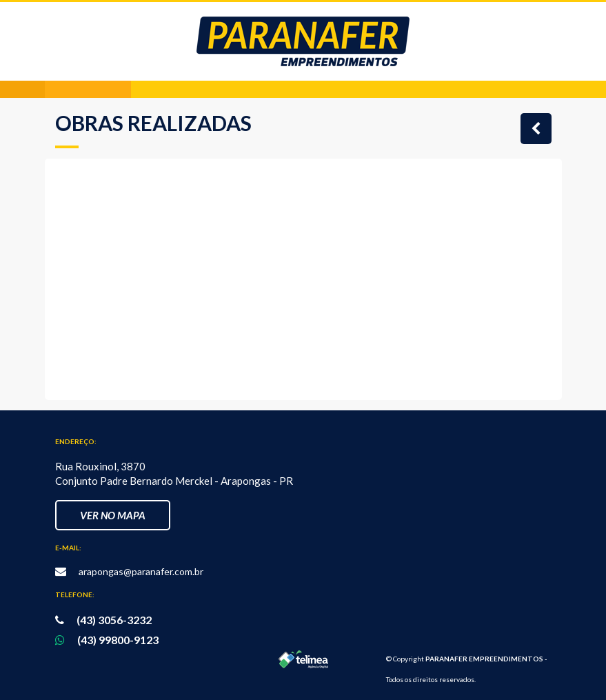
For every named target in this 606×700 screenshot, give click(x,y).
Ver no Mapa (113, 515)
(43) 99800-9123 (118, 640)
